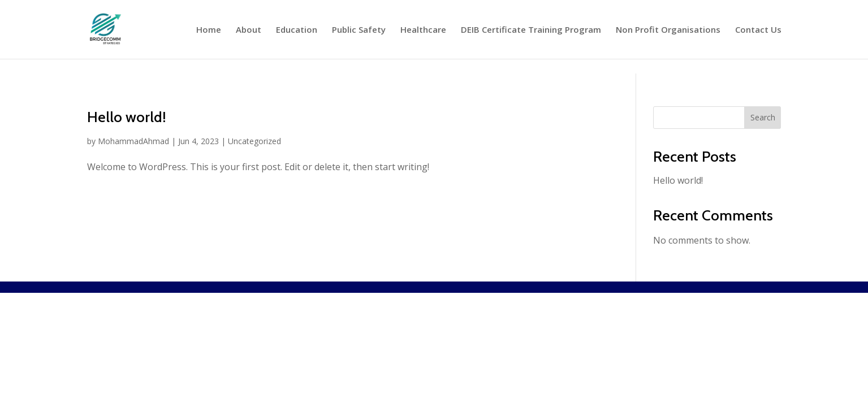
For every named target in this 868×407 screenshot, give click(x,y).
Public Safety (359, 30)
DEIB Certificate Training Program (531, 30)
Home (209, 30)
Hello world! (127, 117)
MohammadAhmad (133, 141)
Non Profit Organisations (668, 30)
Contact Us (758, 30)
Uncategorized (254, 141)
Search (763, 117)
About (249, 30)
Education (297, 30)
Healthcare (423, 30)
